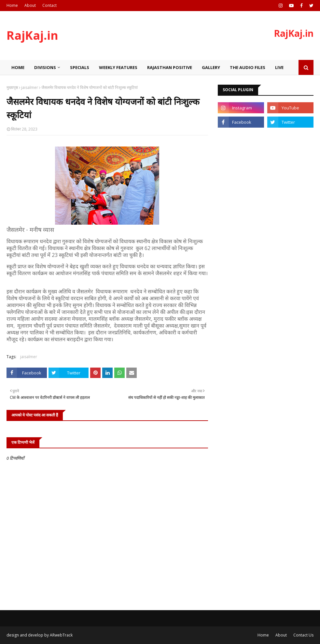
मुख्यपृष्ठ (12, 87)
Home (12, 5)
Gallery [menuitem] (211, 67)
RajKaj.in (32, 35)
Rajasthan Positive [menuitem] (170, 67)
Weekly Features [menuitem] (118, 67)
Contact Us (303, 635)
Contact (49, 5)
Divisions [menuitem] (45, 67)
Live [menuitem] (279, 67)
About (30, 5)
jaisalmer (30, 87)
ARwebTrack (61, 635)
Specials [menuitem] (80, 67)
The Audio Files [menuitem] (248, 67)
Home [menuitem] (18, 67)
